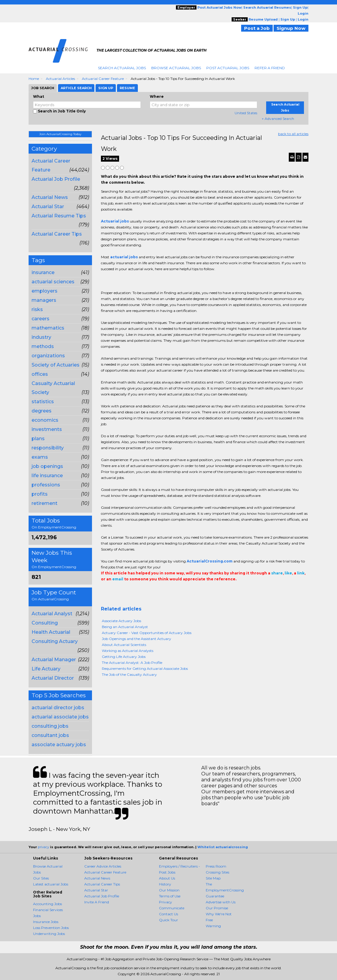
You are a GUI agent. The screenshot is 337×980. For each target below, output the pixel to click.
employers (45, 291)
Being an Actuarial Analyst (125, 627)
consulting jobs (50, 726)
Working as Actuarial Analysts (128, 651)
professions (46, 485)
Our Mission (169, 890)
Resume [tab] (127, 88)
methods (43, 346)
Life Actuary (46, 669)
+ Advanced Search (278, 119)
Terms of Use (170, 896)
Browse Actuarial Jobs (176, 68)
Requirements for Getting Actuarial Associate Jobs (145, 668)
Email (142, 591)
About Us (167, 878)
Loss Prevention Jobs (51, 928)
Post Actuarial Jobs (228, 68)
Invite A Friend (97, 902)
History (165, 884)
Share (104, 591)
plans (38, 439)
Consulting (45, 623)
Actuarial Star (48, 207)
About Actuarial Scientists (124, 645)
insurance (43, 272)
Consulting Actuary (55, 641)
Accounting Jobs (47, 904)
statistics (43, 402)
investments (47, 429)
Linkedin (131, 591)
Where (157, 96)
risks (37, 309)
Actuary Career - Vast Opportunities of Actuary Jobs (147, 633)
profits (40, 494)
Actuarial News (50, 197)
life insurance (47, 476)
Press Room (216, 866)
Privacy (166, 902)
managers (44, 300)
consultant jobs (50, 735)
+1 (113, 591)
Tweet (122, 591)
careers (40, 319)
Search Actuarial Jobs (122, 68)
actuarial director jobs (58, 708)
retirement (45, 503)
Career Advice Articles (103, 866)
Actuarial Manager (54, 660)
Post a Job (257, 28)
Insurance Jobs (46, 922)
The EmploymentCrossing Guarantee (225, 890)
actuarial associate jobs (60, 717)
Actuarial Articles (60, 79)
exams (40, 457)
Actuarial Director (53, 678)
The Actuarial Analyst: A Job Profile (132, 663)
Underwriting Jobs (49, 934)
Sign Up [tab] (106, 88)
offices (40, 374)
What (39, 96)
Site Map (213, 878)
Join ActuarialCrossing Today (60, 134)
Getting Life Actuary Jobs (124, 657)
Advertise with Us (221, 902)
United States (246, 113)
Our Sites (41, 878)
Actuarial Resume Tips (59, 216)
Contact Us (168, 914)
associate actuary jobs (59, 745)
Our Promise (217, 908)
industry (41, 337)
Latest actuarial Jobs (51, 884)
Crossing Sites (217, 872)
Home (34, 79)
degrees (42, 411)
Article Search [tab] (76, 88)
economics (45, 420)
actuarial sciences (53, 282)
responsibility (48, 448)
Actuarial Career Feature (103, 79)
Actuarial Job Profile (56, 179)
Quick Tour (168, 920)
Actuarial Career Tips (57, 234)
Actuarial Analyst (52, 614)
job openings (47, 466)
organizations (48, 356)
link (301, 573)
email (118, 579)
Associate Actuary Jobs (121, 621)
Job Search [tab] (43, 88)
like (288, 573)
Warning (213, 926)
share (277, 573)
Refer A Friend (270, 68)
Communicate (172, 908)
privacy (43, 847)
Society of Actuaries (56, 365)
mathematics (48, 328)
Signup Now (291, 28)
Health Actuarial (51, 632)
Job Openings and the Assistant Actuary (136, 639)
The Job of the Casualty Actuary (129, 674)
